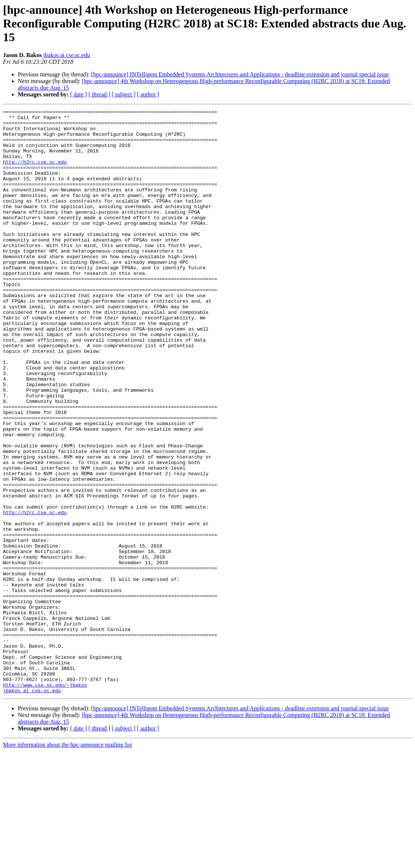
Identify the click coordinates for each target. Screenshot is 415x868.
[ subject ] (124, 94)
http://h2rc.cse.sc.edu (35, 173)
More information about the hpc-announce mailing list (67, 862)
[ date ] (79, 94)
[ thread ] (99, 94)
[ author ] (148, 94)
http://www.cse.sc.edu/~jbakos (45, 800)
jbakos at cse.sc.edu (66, 55)
